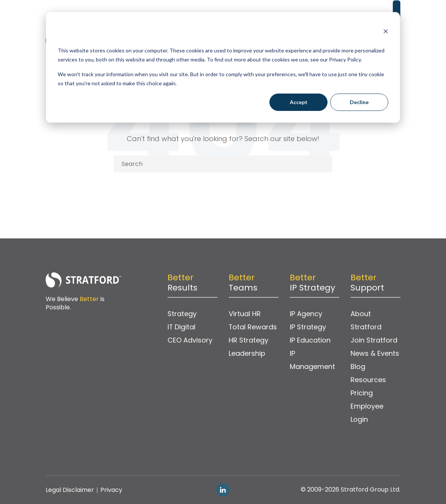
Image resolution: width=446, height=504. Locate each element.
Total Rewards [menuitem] (253, 327)
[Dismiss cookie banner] (386, 32)
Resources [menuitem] (368, 380)
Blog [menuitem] (358, 367)
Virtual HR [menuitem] (245, 314)
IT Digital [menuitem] (182, 327)
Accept (299, 102)
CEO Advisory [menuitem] (190, 340)
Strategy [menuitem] (182, 314)
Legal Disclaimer (70, 490)
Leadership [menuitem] (247, 354)
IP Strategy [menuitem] (308, 327)
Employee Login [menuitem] (367, 413)
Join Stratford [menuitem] (374, 340)
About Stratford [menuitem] (366, 321)
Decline (359, 102)
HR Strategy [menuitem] (248, 340)
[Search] (223, 164)
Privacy (111, 490)
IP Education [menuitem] (310, 340)
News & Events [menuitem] (375, 354)
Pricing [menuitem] (362, 393)
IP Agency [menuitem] (306, 314)
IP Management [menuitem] (312, 360)
